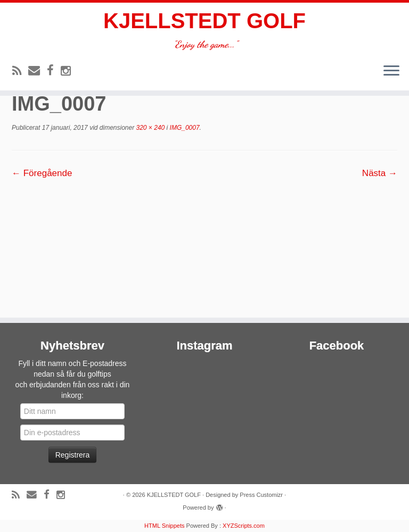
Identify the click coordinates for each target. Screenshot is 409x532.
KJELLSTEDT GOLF (204, 21)
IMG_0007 (183, 128)
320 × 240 (149, 128)
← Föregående (42, 173)
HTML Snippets (164, 526)
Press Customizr (261, 495)
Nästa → (380, 173)
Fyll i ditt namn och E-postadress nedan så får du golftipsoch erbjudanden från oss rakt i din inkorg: (73, 379)
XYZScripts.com (244, 526)
